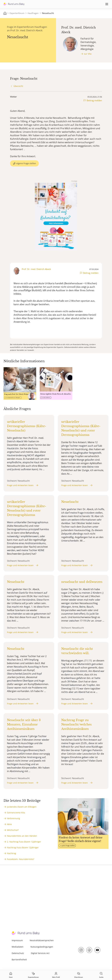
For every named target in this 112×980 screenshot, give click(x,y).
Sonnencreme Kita (16, 813)
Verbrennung (13, 818)
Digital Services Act (40, 953)
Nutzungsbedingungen (42, 947)
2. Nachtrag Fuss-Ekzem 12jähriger (24, 842)
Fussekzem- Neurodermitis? (21, 859)
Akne (9, 824)
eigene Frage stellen (26, 163)
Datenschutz (18, 953)
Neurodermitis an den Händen (22, 836)
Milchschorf (13, 830)
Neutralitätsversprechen (42, 940)
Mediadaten (18, 947)
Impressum (17, 940)
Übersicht (18, 86)
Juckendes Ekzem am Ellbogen (22, 807)
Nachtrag (12, 853)
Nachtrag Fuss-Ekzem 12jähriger (23, 847)
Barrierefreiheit (19, 960)
